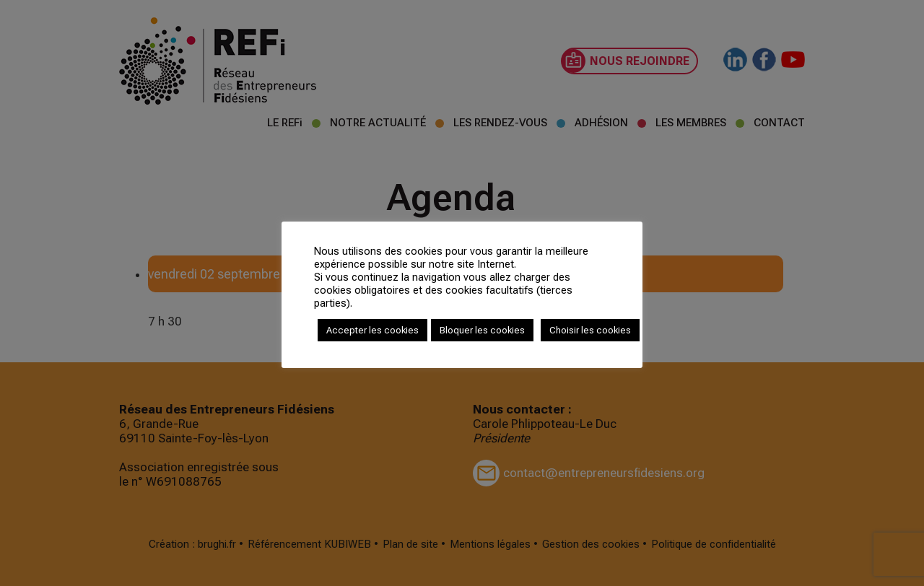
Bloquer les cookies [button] (482, 330)
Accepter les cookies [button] (372, 330)
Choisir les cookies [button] (590, 330)
